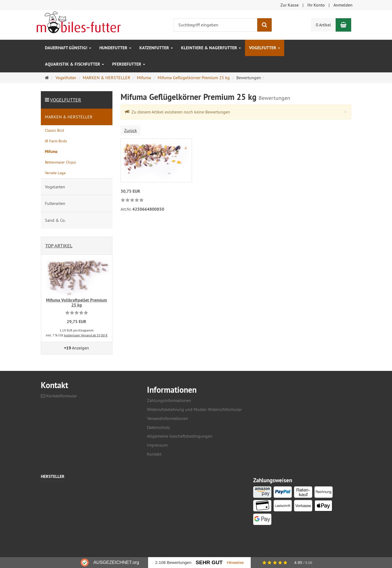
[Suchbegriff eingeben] (216, 25)
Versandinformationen (168, 418)
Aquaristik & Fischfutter (74, 64)
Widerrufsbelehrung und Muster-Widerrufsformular (194, 409)
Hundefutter (115, 48)
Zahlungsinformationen (169, 400)
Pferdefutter (129, 64)
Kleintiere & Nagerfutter (211, 48)
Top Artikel (59, 246)
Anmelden (343, 5)
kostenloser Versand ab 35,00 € (86, 335)
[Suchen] (264, 25)
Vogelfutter (265, 48)
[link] (132, 200)
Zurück (131, 130)
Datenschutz (158, 427)
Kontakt (154, 454)
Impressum (157, 445)
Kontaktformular (59, 396)
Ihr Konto (316, 5)
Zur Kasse (290, 5)
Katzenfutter (156, 48)
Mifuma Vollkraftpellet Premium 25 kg (76, 303)
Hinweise (235, 562)
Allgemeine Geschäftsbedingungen (180, 436)
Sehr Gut (209, 562)
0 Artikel (323, 25)
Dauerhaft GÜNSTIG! (68, 48)
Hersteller (53, 477)
